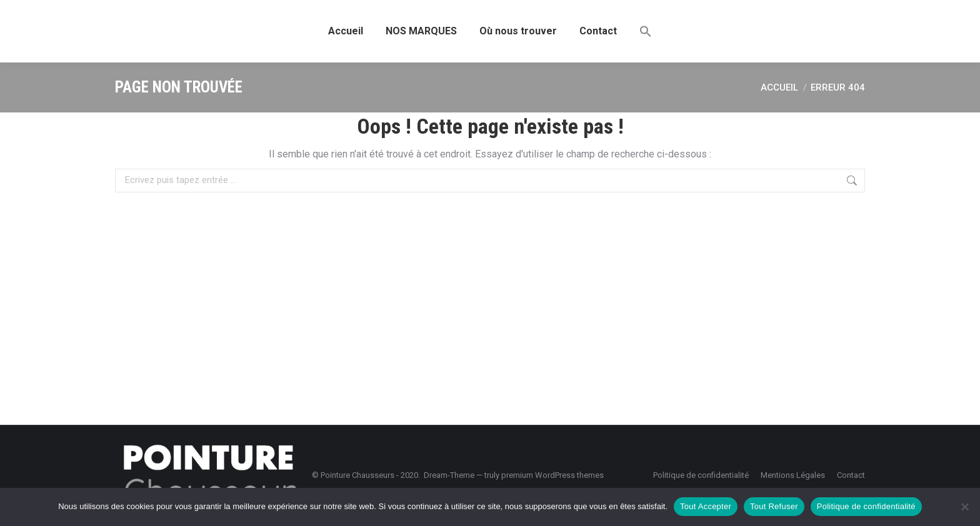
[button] (646, 31)
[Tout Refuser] (964, 507)
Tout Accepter (706, 506)
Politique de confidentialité (866, 506)
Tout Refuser (774, 506)
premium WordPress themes (552, 475)
